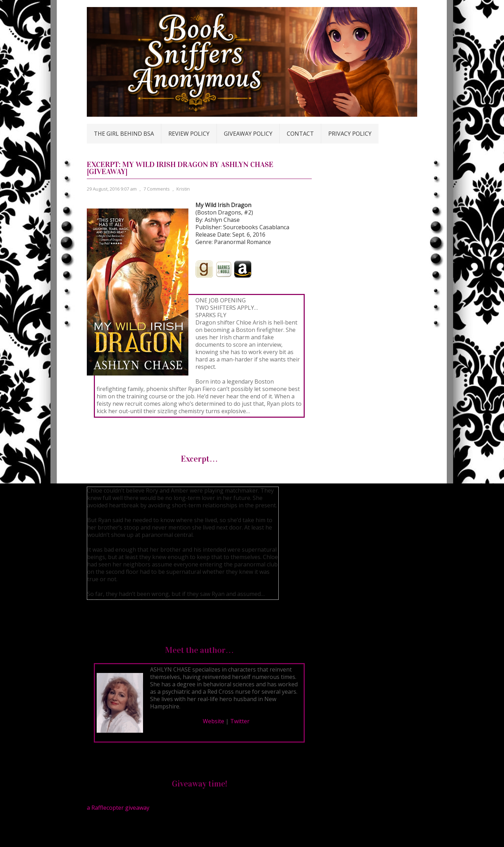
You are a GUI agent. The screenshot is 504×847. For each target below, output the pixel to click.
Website (214, 721)
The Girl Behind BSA (124, 134)
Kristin (183, 189)
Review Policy (189, 134)
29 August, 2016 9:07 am (112, 189)
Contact (300, 134)
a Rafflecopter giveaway (118, 808)
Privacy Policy (350, 134)
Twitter (240, 721)
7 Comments (157, 189)
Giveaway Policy (248, 134)
